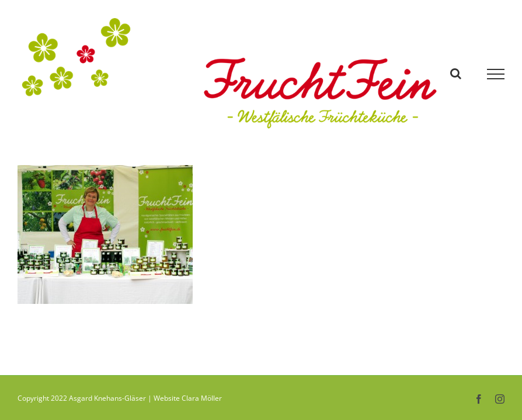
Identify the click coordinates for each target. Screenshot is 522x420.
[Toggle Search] (456, 73)
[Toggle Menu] (496, 74)
